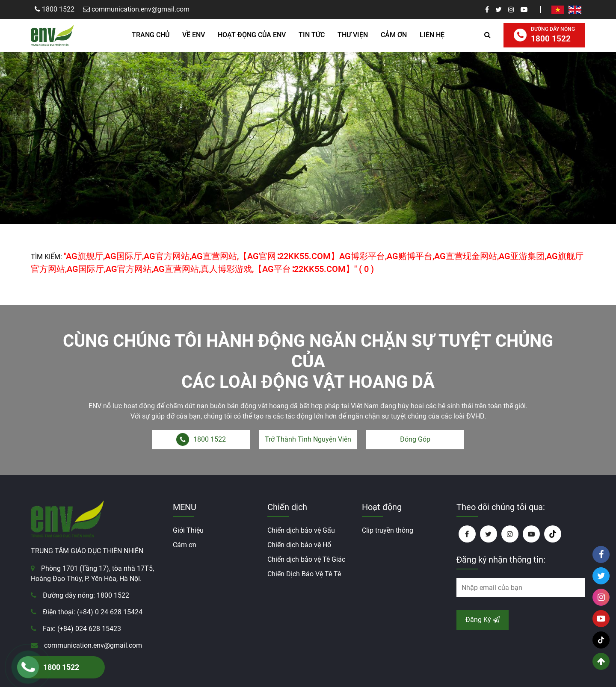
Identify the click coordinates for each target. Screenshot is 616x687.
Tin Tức (312, 35)
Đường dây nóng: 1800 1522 (86, 595)
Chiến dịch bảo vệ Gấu (301, 530)
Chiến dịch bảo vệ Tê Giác (306, 559)
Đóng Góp (415, 439)
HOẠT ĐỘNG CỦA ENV (252, 35)
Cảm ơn (394, 35)
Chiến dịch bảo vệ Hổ (299, 545)
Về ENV (194, 35)
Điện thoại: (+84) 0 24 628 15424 (93, 612)
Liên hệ (432, 35)
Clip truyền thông (388, 530)
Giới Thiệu (188, 530)
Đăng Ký (483, 620)
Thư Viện (353, 35)
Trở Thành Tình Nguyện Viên (308, 439)
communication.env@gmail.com (93, 645)
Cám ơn (185, 545)
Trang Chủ (151, 35)
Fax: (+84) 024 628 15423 (82, 629)
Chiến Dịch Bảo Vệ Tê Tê (304, 574)
